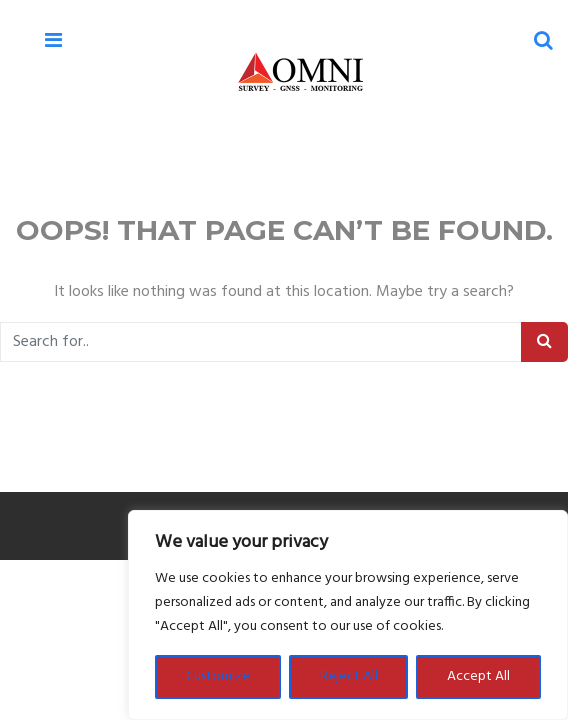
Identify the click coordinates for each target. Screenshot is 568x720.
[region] (348, 615)
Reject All (349, 676)
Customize (218, 676)
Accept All (478, 676)
